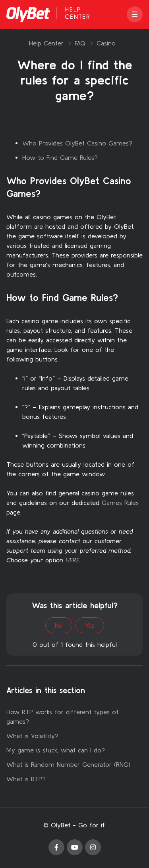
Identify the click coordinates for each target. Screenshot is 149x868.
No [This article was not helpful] (59, 625)
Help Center (46, 43)
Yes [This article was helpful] (90, 625)
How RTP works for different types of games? (63, 717)
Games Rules (120, 503)
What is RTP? (26, 779)
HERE (73, 560)
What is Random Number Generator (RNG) (68, 764)
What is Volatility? (32, 736)
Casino (106, 43)
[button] (135, 14)
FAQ (80, 43)
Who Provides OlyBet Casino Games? (77, 143)
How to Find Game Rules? (60, 157)
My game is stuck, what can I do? (56, 750)
